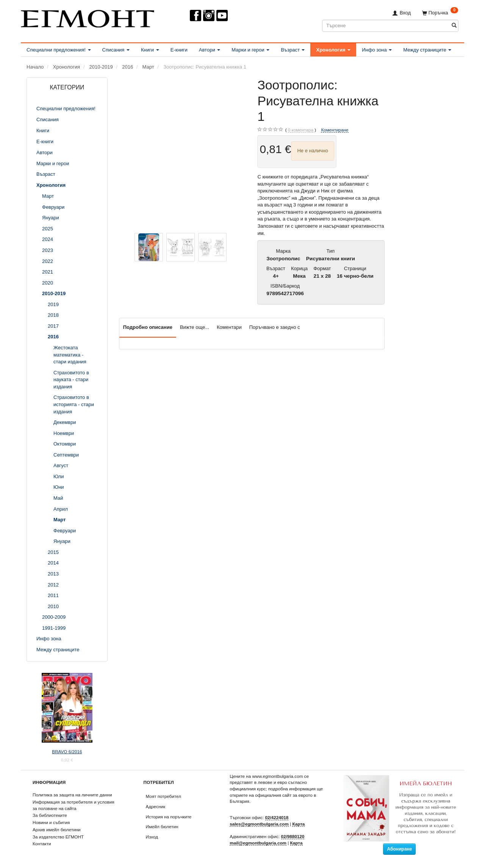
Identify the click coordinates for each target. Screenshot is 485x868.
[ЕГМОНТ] (88, 17)
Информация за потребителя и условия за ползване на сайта (74, 805)
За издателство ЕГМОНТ (58, 837)
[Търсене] (454, 26)
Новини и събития (51, 822)
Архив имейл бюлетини (57, 830)
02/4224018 (277, 817)
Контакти (42, 844)
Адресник (156, 806)
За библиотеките (50, 815)
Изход (152, 837)
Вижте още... (195, 327)
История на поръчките (169, 817)
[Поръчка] (440, 13)
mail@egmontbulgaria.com (258, 843)
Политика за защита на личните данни (72, 795)
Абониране (399, 849)
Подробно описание (148, 327)
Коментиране (335, 130)
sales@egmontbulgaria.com (259, 824)
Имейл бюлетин (162, 827)
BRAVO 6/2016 (67, 751)
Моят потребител (163, 796)
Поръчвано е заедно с (275, 327)
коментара (301, 130)
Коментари (229, 327)
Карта (298, 824)
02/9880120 (293, 836)
